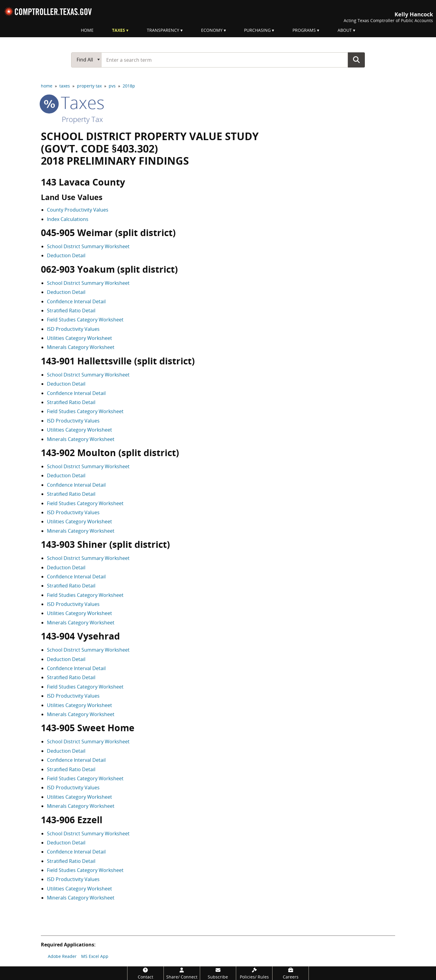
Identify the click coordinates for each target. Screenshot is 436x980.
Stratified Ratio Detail (71, 311)
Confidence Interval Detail (76, 301)
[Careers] (291, 973)
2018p (129, 86)
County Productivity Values (78, 210)
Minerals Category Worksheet (81, 347)
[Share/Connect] (182, 973)
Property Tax (82, 119)
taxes (65, 86)
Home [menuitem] (87, 30)
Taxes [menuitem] (119, 30)
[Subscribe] (218, 973)
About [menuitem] (345, 30)
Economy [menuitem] (212, 30)
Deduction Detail (66, 255)
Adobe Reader (62, 956)
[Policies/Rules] (254, 973)
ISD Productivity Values (73, 329)
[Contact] (145, 973)
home (47, 86)
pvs (112, 86)
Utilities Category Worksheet (79, 338)
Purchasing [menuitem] (257, 30)
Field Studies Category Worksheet (85, 320)
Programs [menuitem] (304, 30)
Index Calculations (68, 219)
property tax (89, 86)
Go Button (356, 60)
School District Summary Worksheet (88, 246)
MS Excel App (95, 956)
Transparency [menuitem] (163, 30)
